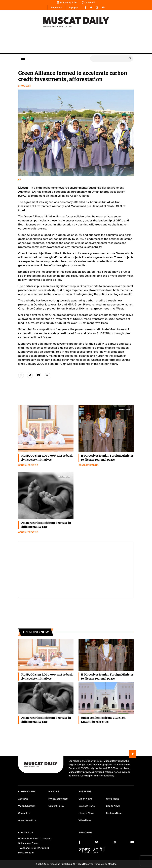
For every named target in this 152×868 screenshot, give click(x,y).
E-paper (73, 8)
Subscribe (56, 8)
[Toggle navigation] (23, 58)
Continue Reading (88, 530)
